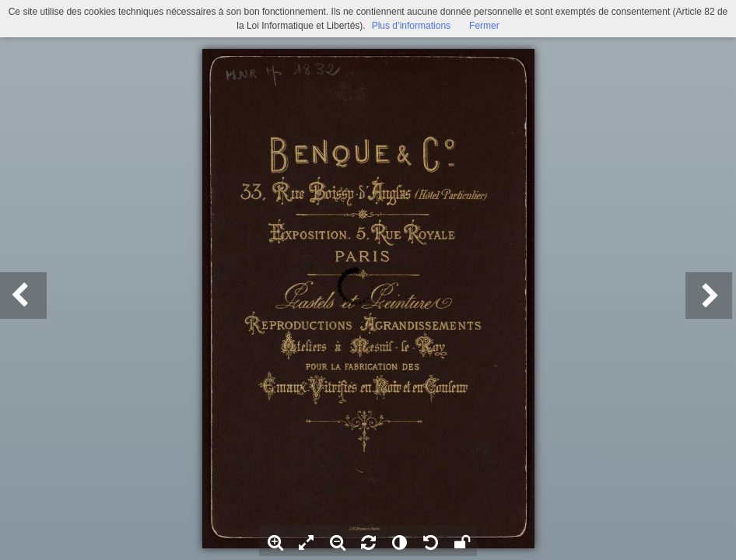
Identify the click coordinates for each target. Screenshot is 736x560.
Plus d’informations (411, 26)
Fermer (484, 26)
